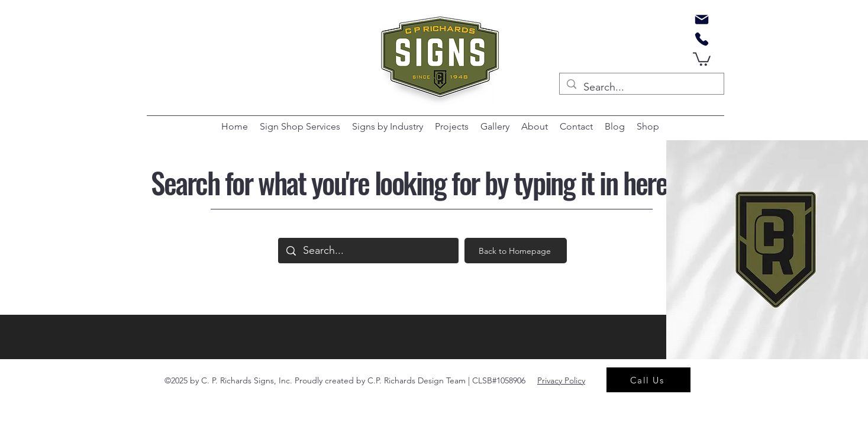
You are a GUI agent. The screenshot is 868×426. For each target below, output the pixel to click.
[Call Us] (648, 380)
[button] (702, 58)
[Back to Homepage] (516, 251)
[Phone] (702, 39)
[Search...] (641, 88)
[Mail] (702, 20)
